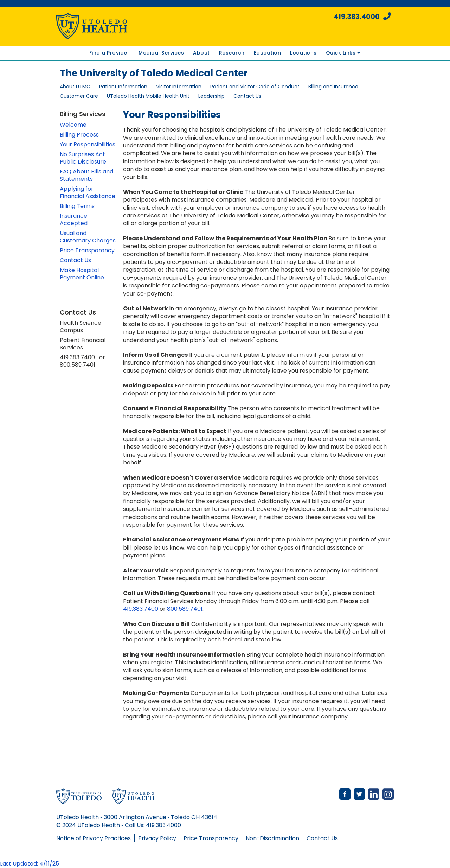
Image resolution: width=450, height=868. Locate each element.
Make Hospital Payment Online (82, 274)
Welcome (73, 125)
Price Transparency (87, 250)
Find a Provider (110, 53)
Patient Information (123, 87)
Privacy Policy (157, 838)
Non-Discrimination (272, 838)
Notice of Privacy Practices (94, 838)
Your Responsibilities (88, 144)
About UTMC (75, 87)
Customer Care (79, 96)
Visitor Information (179, 87)
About (201, 53)
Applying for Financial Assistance (88, 192)
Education (268, 53)
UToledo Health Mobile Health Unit (148, 96)
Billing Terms (77, 206)
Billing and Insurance (333, 87)
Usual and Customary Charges (88, 237)
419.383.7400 (141, 609)
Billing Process (79, 135)
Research (232, 53)
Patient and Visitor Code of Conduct (255, 87)
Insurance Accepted (74, 220)
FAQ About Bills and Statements (86, 175)
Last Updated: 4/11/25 (30, 864)
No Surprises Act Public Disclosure (83, 158)
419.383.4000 (362, 17)
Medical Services (161, 53)
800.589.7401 (185, 609)
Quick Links (343, 53)
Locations (303, 53)
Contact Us (247, 96)
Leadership (211, 96)
